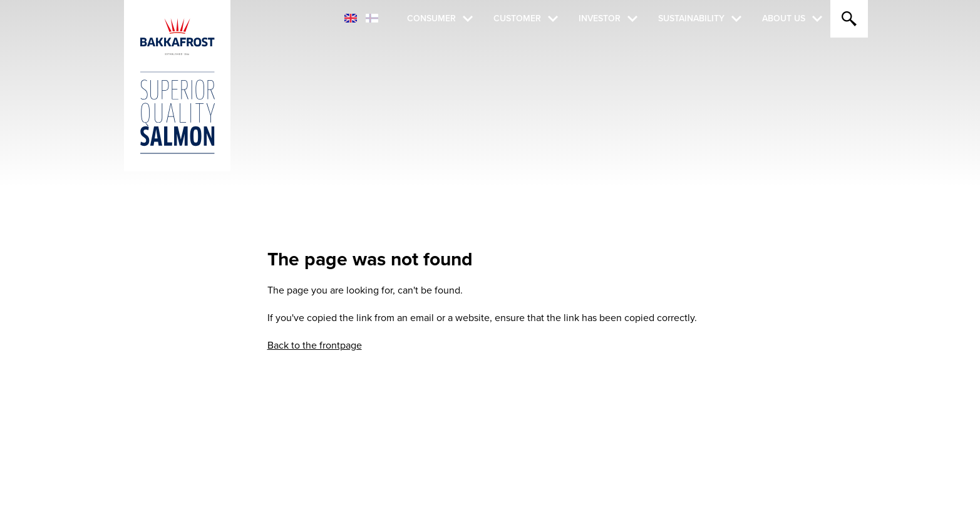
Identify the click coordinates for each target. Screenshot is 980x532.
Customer (517, 18)
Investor (600, 18)
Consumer (431, 18)
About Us (784, 18)
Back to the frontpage (315, 345)
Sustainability (691, 18)
